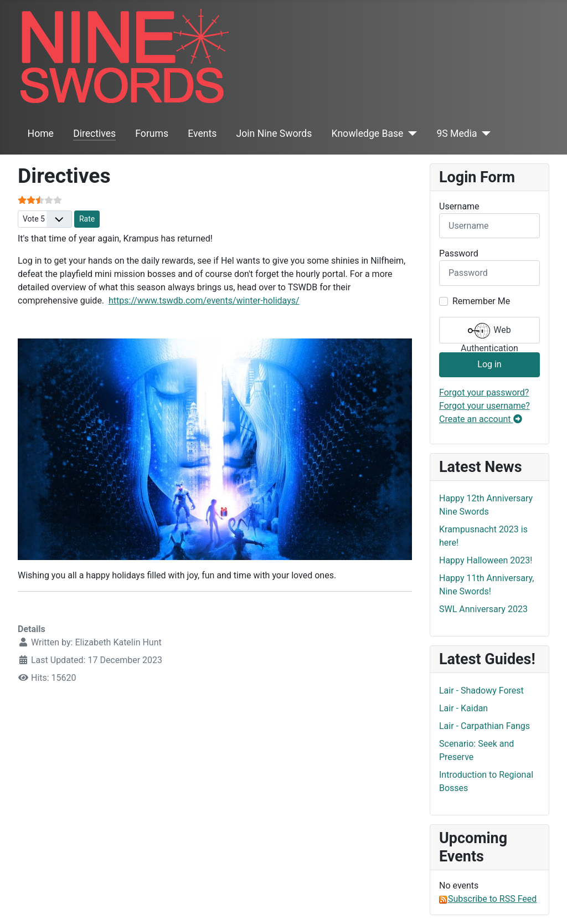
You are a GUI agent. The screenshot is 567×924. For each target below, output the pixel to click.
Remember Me (481, 301)
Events (202, 134)
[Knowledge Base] (410, 134)
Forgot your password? (484, 392)
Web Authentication (489, 332)
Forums (152, 134)
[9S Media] (484, 134)
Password (459, 253)
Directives (94, 134)
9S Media (457, 134)
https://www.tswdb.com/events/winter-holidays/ (204, 301)
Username (459, 206)
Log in (489, 364)
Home (41, 134)
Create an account (481, 419)
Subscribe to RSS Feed (488, 899)
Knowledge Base (368, 134)
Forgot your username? (484, 406)
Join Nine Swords (274, 134)
